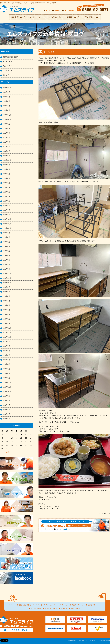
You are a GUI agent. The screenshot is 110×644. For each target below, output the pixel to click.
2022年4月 (6, 142)
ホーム (48, 10)
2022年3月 (6, 147)
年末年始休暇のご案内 (10, 57)
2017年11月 (7, 333)
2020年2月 (6, 210)
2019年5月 (6, 251)
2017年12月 (7, 328)
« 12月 (7, 452)
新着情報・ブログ (51, 608)
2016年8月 (6, 401)
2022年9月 (6, 124)
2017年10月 (7, 337)
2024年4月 (6, 92)
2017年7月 (6, 351)
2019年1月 (6, 269)
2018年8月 (6, 292)
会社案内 (57, 10)
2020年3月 (6, 206)
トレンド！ (7, 75)
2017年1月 (6, 378)
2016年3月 (6, 419)
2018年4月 (6, 310)
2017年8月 (6, 346)
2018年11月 (7, 278)
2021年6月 (6, 174)
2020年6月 (6, 197)
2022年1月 (6, 156)
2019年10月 (7, 228)
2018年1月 (6, 323)
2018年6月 (6, 301)
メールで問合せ (70, 10)
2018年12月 (7, 274)
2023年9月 (6, 97)
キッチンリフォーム (45, 605)
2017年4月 (6, 364)
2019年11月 (7, 224)
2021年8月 (6, 165)
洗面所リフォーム (78, 605)
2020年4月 (6, 201)
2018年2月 (6, 319)
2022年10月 (7, 119)
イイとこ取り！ (8, 62)
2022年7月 (6, 133)
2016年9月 (6, 396)
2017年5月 (6, 360)
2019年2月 (6, 265)
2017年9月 (6, 342)
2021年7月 (6, 169)
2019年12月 (7, 219)
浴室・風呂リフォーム (27, 605)
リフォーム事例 (36, 608)
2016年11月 (7, 387)
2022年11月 (7, 115)
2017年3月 (6, 369)
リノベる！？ (7, 71)
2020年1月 (6, 215)
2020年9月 (6, 183)
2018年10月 (7, 283)
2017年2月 (6, 373)
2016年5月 (6, 414)
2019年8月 (6, 237)
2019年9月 (6, 233)
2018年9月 (6, 287)
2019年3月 (6, 260)
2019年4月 (6, 255)
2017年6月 (6, 355)
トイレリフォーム (62, 605)
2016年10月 (7, 392)
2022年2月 (6, 151)
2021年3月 (6, 178)
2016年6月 (6, 410)
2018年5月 (6, 305)
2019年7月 (6, 242)
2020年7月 (6, 192)
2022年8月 (6, 128)
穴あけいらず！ (8, 66)
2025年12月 (7, 88)
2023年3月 (6, 106)
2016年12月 (7, 382)
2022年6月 (6, 138)
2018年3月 (6, 314)
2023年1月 (6, 110)
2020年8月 (6, 187)
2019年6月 (6, 246)
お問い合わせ (75, 608)
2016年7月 (6, 405)
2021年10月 (7, 160)
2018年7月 (6, 296)
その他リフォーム (94, 605)
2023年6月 (6, 101)
